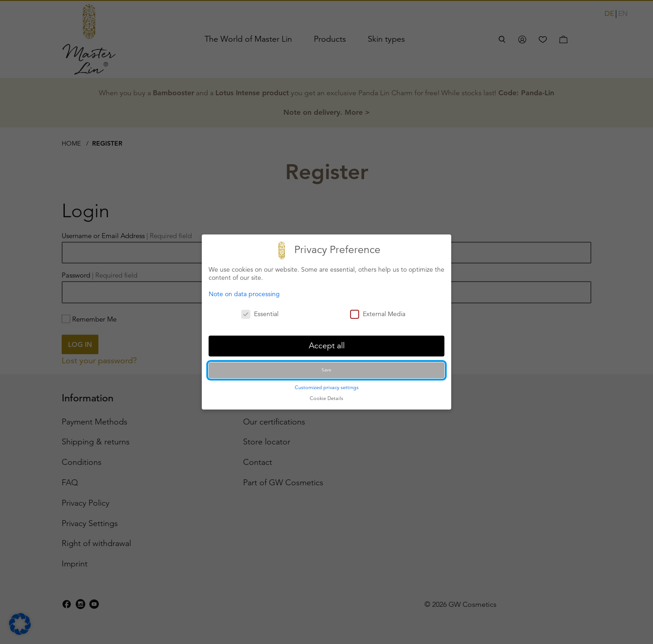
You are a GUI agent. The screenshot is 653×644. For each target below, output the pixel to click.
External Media (378, 314)
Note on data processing (244, 294)
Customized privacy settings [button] (327, 387)
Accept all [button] (327, 346)
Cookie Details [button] (326, 398)
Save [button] (326, 370)
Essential (260, 314)
